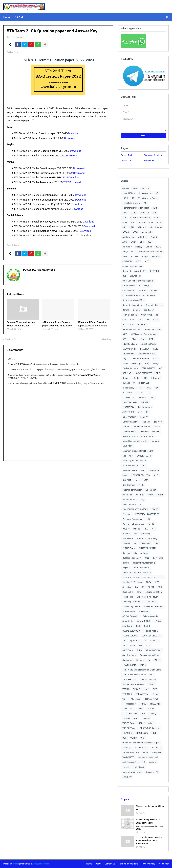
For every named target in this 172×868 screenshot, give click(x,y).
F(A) (147, 363)
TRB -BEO (145, 718)
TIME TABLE (135, 699)
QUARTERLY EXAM (147, 548)
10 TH (125, 198)
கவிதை (153, 762)
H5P (145, 378)
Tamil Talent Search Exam (134, 675)
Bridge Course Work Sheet (151, 252)
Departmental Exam (132, 329)
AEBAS (126, 232)
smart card (127, 626)
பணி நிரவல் (139, 767)
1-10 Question (145, 193)
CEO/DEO (154, 271)
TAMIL (143, 665)
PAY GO (155, 509)
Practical (126, 534)
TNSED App (155, 704)
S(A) (129, 587)
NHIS (156, 475)
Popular (125, 799)
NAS (144, 466)
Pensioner (127, 514)
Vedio (145, 752)
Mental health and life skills (135, 441)
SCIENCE (152, 602)
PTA (156, 543)
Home (89, 864)
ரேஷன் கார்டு (152, 772)
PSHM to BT (145, 543)
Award (154, 237)
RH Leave (138, 582)
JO (147, 412)
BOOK (158, 247)
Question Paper (141, 553)
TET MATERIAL (142, 694)
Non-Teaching (129, 485)
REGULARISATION (142, 568)
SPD (124, 641)
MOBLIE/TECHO (144, 456)
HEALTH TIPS (128, 383)
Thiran (156, 694)
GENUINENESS (149, 368)
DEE (131, 325)
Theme (16, 864)
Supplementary (129, 655)
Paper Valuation (130, 500)
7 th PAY (141, 222)
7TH (151, 222)
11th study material (131, 203)
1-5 (157, 193)
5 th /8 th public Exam (140, 218)
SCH (160, 587)
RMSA (149, 582)
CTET (156, 320)
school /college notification (149, 592)
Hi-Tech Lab (144, 383)
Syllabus (140, 660)
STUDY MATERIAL (154, 650)
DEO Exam (141, 325)
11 (133, 198)
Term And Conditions (154, 155)
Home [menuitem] (7, 17)
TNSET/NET (128, 709)
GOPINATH (127, 373)
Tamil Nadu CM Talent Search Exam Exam (142, 670)
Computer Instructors (132, 305)
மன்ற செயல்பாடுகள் (132, 772)
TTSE (154, 733)
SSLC (148, 646)
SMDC (147, 626)
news (125, 475)
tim (124, 699)
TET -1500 (127, 694)
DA (124, 325)
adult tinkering (156, 227)
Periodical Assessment (133, 519)
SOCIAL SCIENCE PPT (132, 631)
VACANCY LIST (141, 748)
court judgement (130, 315)
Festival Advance (130, 368)
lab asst (147, 422)
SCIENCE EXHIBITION (153, 607)
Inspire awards (145, 407)
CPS (132, 320)
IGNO (152, 398)
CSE (148, 320)
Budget (145, 257)
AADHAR (142, 227)
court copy (149, 310)
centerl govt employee (132, 266)
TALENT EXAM (129, 665)
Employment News (146, 354)
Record (126, 563)
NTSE (141, 485)
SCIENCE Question (131, 616)
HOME (148, 388)
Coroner (137, 310)
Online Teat (151, 490)
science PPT (144, 611)
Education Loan (130, 344)
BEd (142, 242)
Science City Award (131, 607)
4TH (124, 218)
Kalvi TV (144, 417)
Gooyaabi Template (42, 864)
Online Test (127, 495)
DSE (124, 339)
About (98, 864)
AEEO (135, 232)
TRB (136, 718)
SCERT (151, 587)
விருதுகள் (127, 777)
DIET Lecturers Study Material (144, 334)
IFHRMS (142, 398)
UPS (142, 738)
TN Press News (151, 699)
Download (74, 133)
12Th (125, 213)
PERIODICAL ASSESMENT (147, 514)
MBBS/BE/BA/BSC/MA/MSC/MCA (138, 436)
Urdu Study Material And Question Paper (141, 743)
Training (152, 714)
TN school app (129, 704)
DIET (125, 334)
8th (124, 227)
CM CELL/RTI (145, 286)
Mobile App (128, 456)
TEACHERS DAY (130, 680)
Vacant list (156, 748)
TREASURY (127, 733)
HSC (157, 388)
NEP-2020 (154, 470)
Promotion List (129, 543)
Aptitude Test (128, 237)
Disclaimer (149, 160)
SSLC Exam (128, 650)
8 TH (159, 222)
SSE (141, 646)
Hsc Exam (127, 393)
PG (148, 519)
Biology (139, 247)
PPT (153, 529)
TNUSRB (150, 709)
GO (161, 368)
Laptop (126, 427)
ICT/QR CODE (128, 398)
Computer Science (154, 305)
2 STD (134, 213)
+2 (143, 188)
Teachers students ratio (133, 684)
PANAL (160, 495)
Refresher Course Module (144, 563)
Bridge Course (129, 252)
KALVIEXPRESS (46, 270)
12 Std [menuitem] (19, 17)
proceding (146, 534)
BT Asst (134, 257)
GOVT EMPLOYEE (144, 373)
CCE (147, 261)
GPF (158, 373)
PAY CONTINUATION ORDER (135, 509)
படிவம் (126, 767)
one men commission (132, 490)
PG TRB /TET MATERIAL (133, 524)
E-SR (151, 339)
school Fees (128, 597)
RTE (157, 582)
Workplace (156, 752)
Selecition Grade (150, 616)
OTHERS (140, 495)
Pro (136, 534)
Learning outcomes (141, 427)
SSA (124, 646)
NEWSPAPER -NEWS (140, 475)
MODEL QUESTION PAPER (134, 461)
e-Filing (133, 339)
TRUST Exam (142, 733)
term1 (147, 689)
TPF (143, 714)
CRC (140, 320)
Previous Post (12, 339)
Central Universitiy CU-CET (134, 271)
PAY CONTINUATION (132, 505)
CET (124, 276)
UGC (124, 738)
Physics (126, 529)
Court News (147, 315)
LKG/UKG (144, 432)
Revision (126, 582)
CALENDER (127, 261)
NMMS (145, 480)
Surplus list (127, 660)
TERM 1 (151, 684)
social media (152, 631)
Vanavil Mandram (131, 752)
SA (136, 587)
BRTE (125, 257)
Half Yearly (155, 378)
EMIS (156, 349)
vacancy (126, 748)
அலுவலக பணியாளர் (148, 757)
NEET (143, 470)
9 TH (132, 227)
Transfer (126, 718)
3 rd (155, 213)
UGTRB (133, 738)
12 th (155, 208)
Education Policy (148, 344)
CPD (124, 320)
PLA (146, 529)
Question (126, 553)
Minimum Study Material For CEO (138, 451)
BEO (149, 242)
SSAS (132, 646)
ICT (148, 393)
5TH (156, 218)
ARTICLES (143, 237)
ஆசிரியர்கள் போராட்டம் (134, 762)
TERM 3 (137, 689)
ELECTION (145, 349)
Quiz (147, 558)
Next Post (107, 339)
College (153, 291)
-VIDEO (126, 188)
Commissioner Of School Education (139, 295)
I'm (141, 393)
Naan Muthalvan (130, 466)
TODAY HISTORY (130, 714)
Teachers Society (148, 680)
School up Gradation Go (133, 602)
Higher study (128, 388)
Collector (142, 291)
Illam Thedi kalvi (130, 402)
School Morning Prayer (147, 597)
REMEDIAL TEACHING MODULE (137, 573)
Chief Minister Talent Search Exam (138, 281)
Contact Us (126, 160)
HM (139, 388)
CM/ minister (128, 291)
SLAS (158, 621)
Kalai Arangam (129, 417)
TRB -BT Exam (129, 723)
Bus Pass (156, 257)
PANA (150, 495)
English (126, 359)
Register (126, 568)
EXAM (125, 363)
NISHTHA (127, 480)
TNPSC (143, 704)
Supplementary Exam (150, 655)
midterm (155, 441)
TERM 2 (126, 689)
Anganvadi (146, 232)
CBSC (139, 261)
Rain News (158, 558)
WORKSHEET (128, 757)
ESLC (156, 359)
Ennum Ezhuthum (141, 359)
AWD (125, 242)
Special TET (135, 641)
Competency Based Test (133, 300)
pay (143, 500)
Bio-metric (127, 247)
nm (137, 480)
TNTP (140, 709)
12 (145, 203)
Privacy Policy (127, 155)
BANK (134, 242)
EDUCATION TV (129, 349)
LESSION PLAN (129, 432)
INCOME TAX (128, 407)
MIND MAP (127, 446)
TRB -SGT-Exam (129, 728)
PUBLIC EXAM (129, 548)
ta (149, 660)
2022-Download (71, 178)
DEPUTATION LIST (153, 329)
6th (132, 222)
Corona (126, 310)
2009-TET (145, 213)
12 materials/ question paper (136, 208)
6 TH (125, 222)
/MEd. (135, 188)
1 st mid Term (129, 193)
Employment (128, 354)
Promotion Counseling (147, 539)
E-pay (143, 339)
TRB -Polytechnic (146, 723)
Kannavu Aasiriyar (131, 422)
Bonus (149, 247)
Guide (136, 378)
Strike (139, 650)
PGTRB (151, 524)
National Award (130, 470)
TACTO (157, 660)
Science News (129, 611)
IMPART (145, 402)
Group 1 (126, 378)
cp (157, 315)
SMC (138, 626)
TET (155, 689)
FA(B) (155, 363)
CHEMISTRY (135, 276)
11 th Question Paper (148, 198)
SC (143, 587)
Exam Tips (137, 363)
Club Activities (129, 286)
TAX (152, 675)
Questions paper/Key (132, 558)
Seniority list (128, 621)
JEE (140, 412)
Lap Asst (158, 422)
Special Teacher (152, 641)
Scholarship (128, 592)
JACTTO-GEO (128, 412)
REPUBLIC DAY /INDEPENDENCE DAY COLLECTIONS (139, 578)
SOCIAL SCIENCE (130, 636)
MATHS (156, 432)
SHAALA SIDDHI (145, 621)
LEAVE (157, 427)
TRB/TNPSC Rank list (150, 728)
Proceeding (128, 539)
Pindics (137, 529)
